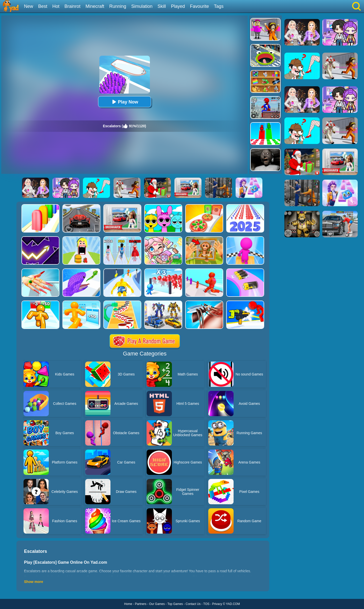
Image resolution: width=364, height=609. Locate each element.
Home (128, 604)
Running (118, 6)
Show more (33, 582)
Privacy (217, 604)
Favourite (199, 6)
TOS (206, 604)
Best (43, 6)
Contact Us (193, 604)
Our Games (157, 604)
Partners (141, 604)
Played (178, 6)
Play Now (124, 102)
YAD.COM (233, 604)
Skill (162, 6)
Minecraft (95, 6)
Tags (219, 6)
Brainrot (72, 6)
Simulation (142, 6)
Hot (56, 6)
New (29, 6)
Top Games (175, 604)
